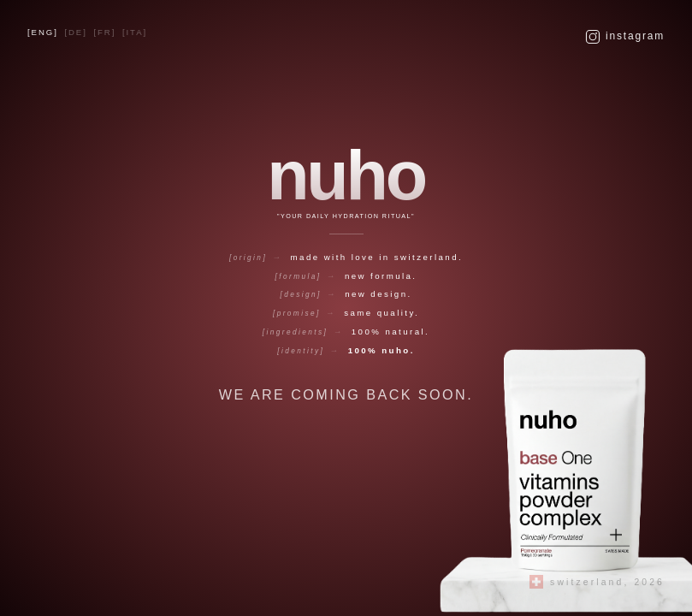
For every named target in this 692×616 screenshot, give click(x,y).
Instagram (625, 37)
